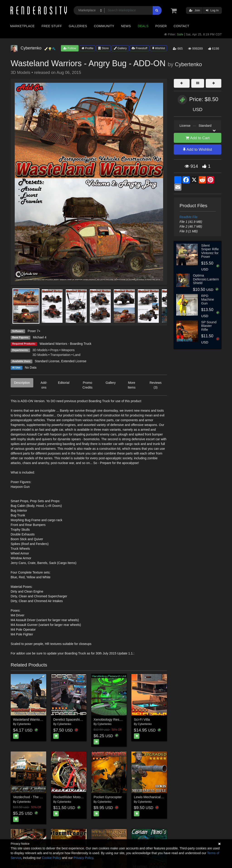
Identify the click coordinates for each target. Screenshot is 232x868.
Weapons (68, 350)
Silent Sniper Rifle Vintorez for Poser (210, 251)
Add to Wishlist (197, 150)
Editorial (64, 383)
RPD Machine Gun (208, 299)
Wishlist (159, 48)
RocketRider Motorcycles (72, 797)
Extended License (74, 361)
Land (77, 355)
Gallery (120, 48)
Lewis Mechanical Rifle (151, 797)
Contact (181, 26)
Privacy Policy (83, 858)
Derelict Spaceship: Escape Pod (77, 719)
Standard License (47, 361)
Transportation (60, 355)
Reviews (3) (156, 385)
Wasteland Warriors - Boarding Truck (65, 344)
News (126, 26)
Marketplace (22, 26)
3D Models (40, 350)
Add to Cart (198, 138)
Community (104, 26)
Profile (87, 48)
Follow (70, 48)
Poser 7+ (34, 331)
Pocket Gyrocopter (108, 797)
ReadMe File (189, 217)
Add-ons (44, 385)
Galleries (78, 26)
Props (54, 350)
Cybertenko (188, 64)
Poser (161, 26)
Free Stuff (52, 26)
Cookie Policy (52, 858)
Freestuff (139, 48)
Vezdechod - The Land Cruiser (36, 797)
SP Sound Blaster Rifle (209, 326)
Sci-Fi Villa (142, 719)
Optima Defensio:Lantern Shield (206, 279)
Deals (143, 26)
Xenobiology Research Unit (114, 719)
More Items (132, 385)
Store (104, 48)
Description (22, 383)
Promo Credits (87, 385)
